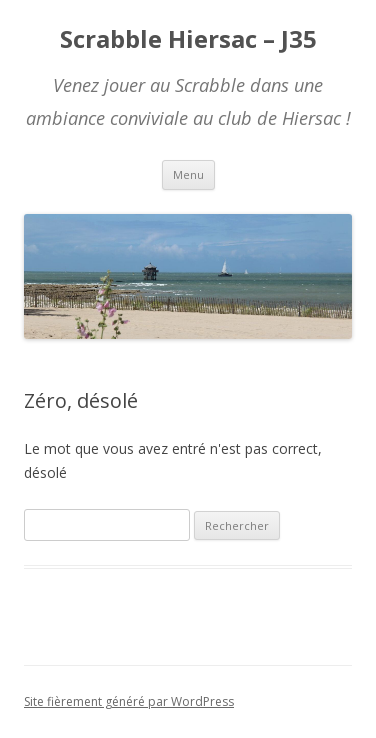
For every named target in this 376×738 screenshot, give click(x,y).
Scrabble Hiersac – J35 (188, 39)
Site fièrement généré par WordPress (129, 701)
